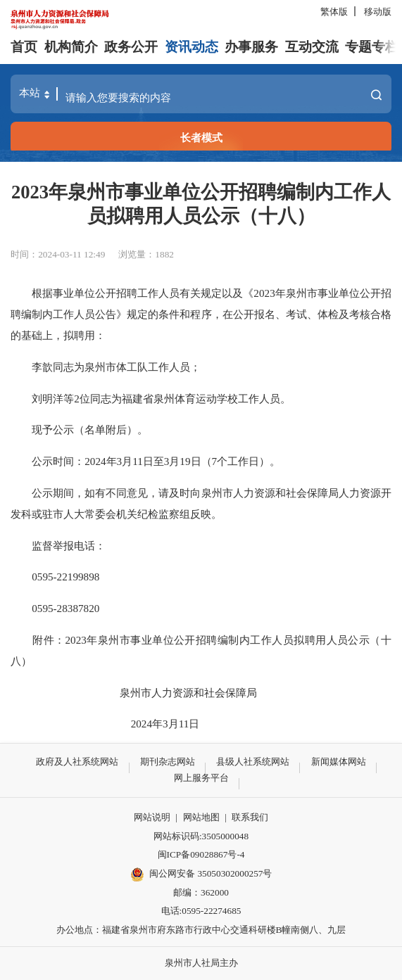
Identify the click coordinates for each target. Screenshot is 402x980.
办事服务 (251, 47)
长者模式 (201, 138)
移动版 (378, 12)
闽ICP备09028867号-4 (201, 854)
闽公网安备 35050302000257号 (201, 874)
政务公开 (131, 47)
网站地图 (201, 817)
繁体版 (334, 12)
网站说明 (152, 817)
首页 (24, 47)
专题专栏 (372, 47)
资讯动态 (191, 47)
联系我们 (250, 817)
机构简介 (71, 47)
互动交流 (312, 47)
